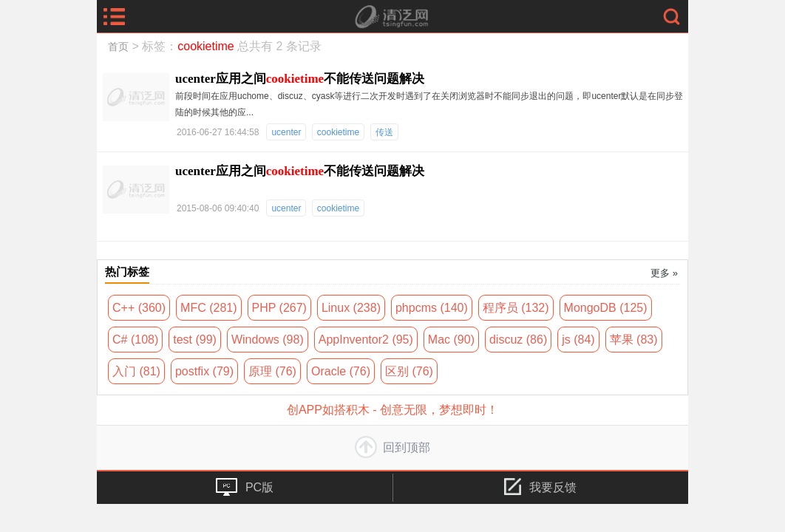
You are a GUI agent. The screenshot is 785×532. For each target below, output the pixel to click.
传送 (384, 132)
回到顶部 (392, 447)
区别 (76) (409, 371)
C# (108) (135, 340)
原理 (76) (272, 371)
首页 (118, 47)
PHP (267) (279, 308)
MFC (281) (208, 308)
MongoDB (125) (606, 308)
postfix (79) (204, 371)
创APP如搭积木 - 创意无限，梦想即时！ (392, 410)
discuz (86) (518, 340)
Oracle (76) (341, 371)
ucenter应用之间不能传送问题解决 (300, 79)
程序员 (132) (516, 308)
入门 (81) (136, 371)
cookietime (338, 132)
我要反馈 (540, 487)
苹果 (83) (634, 340)
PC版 (245, 487)
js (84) (578, 340)
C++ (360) (139, 308)
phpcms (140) (432, 308)
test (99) (195, 340)
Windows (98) (268, 340)
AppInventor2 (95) (366, 340)
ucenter (286, 132)
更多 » (664, 273)
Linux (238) (351, 308)
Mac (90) (451, 340)
